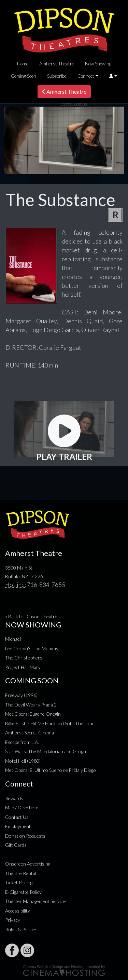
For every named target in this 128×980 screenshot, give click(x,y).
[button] (113, 76)
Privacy (13, 920)
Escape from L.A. (22, 742)
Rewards (14, 798)
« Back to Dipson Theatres (32, 616)
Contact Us (17, 817)
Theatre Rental (21, 873)
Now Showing (98, 64)
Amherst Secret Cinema (30, 733)
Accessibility (18, 911)
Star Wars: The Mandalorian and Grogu (46, 751)
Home (23, 64)
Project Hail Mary (23, 667)
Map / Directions (22, 807)
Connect (86, 76)
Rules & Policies (21, 929)
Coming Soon (24, 76)
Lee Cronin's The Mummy (32, 648)
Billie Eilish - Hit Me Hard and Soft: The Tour (50, 723)
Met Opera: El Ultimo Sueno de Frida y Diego (51, 770)
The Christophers (24, 658)
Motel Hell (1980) (23, 761)
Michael (13, 639)
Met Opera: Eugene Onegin (33, 714)
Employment (18, 826)
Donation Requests (25, 836)
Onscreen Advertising (28, 864)
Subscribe (57, 76)
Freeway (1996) (21, 695)
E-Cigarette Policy (23, 892)
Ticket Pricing (19, 882)
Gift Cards (16, 845)
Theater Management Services (36, 901)
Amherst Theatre (57, 64)
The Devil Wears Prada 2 (31, 705)
